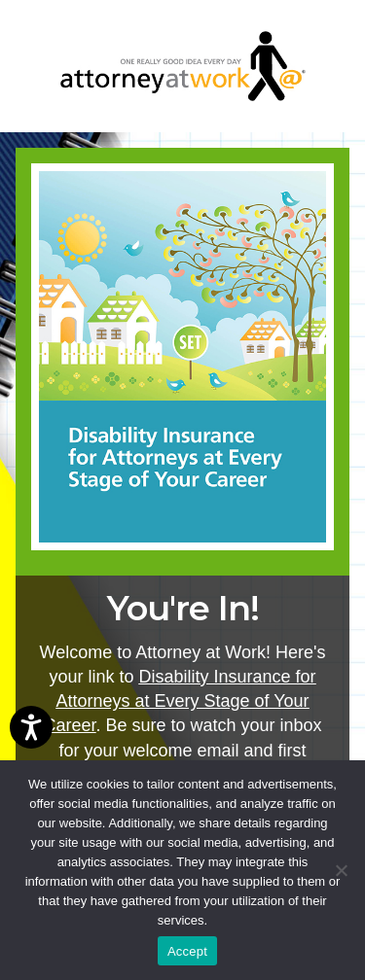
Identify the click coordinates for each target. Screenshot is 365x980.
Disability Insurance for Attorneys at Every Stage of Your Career (179, 701)
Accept (187, 951)
